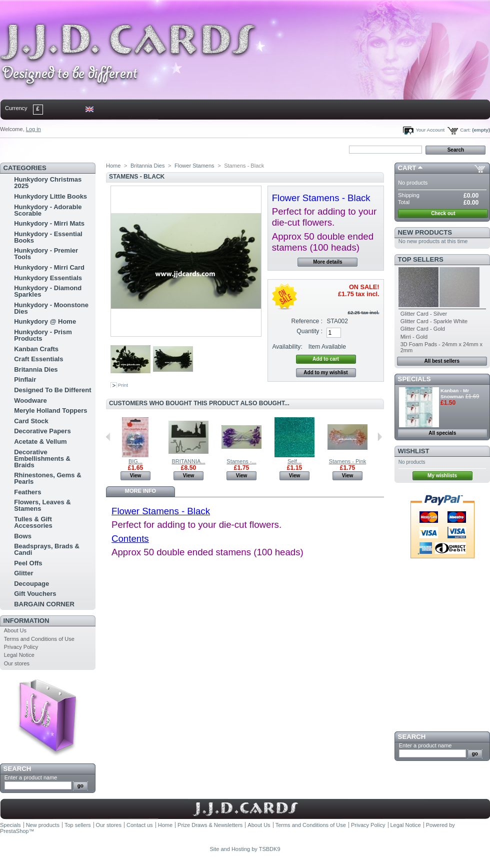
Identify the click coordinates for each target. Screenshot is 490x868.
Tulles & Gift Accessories (33, 522)
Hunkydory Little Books (50, 196)
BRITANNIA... (188, 461)
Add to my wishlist (325, 372)
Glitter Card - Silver (424, 314)
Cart (407, 168)
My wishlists (442, 476)
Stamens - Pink (348, 461)
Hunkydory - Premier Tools (46, 254)
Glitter (23, 573)
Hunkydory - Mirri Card (49, 267)
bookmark (115, 149)
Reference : (307, 321)
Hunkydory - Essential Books (48, 237)
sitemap (82, 149)
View (136, 476)
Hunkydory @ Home (45, 321)
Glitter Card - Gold (423, 329)
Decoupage (31, 584)
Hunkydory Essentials (48, 278)
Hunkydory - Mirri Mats (49, 223)
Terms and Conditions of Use (39, 639)
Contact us (140, 825)
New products (425, 232)
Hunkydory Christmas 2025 (48, 183)
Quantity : (309, 331)
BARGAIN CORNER (44, 604)
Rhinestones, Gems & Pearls (47, 478)
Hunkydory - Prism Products (43, 335)
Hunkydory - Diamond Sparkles (48, 291)
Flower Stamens (194, 166)
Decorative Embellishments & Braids (42, 459)
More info (140, 491)
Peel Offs (28, 563)
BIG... (135, 461)
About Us (15, 630)
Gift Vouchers (35, 594)
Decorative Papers (42, 431)
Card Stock (31, 421)
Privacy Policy (21, 647)
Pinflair (25, 379)
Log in (33, 129)
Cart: (465, 130)
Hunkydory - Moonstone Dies (51, 308)
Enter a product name (31, 777)
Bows (23, 536)
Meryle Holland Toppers (50, 410)
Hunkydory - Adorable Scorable (48, 210)
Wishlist (414, 451)
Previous (108, 437)
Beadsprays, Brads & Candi (47, 549)
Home (16, 149)
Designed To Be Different (52, 390)
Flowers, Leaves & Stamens (42, 505)
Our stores (17, 663)
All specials (442, 433)
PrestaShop (14, 831)
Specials (414, 379)
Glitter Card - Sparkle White (434, 321)
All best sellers (442, 361)
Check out (443, 213)
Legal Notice (19, 655)
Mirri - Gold (414, 337)
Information (26, 621)
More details (327, 262)
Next (380, 437)
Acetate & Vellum (40, 442)
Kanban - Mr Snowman (455, 393)
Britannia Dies (36, 369)
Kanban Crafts (36, 349)
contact (49, 149)
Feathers (27, 492)
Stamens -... (241, 461)
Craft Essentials (38, 359)
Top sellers (421, 259)
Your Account (430, 130)
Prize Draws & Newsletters (210, 825)
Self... (294, 461)
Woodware (30, 400)
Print (123, 385)
